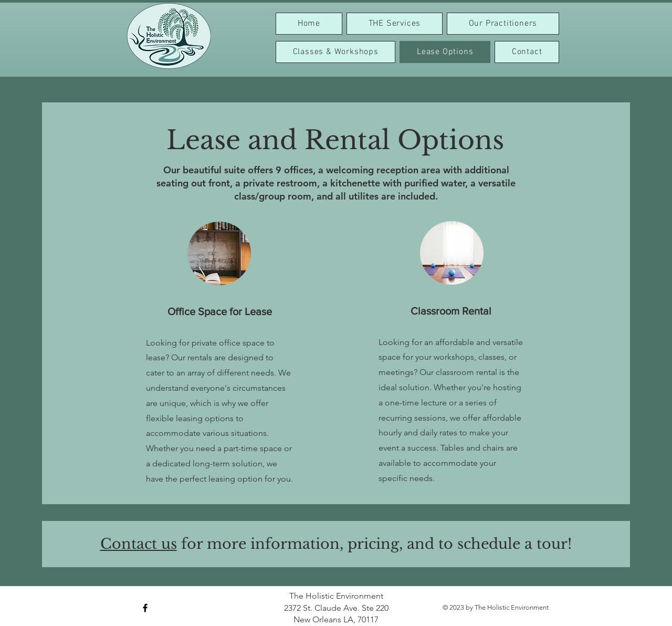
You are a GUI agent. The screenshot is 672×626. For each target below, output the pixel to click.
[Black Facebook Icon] (145, 608)
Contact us (139, 544)
